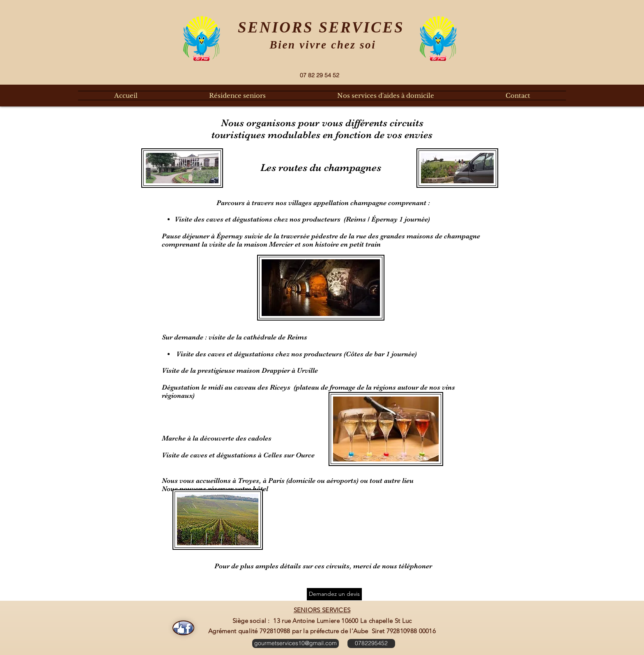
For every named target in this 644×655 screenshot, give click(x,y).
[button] (237, 96)
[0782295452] (371, 643)
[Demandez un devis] (334, 594)
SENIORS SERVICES (322, 610)
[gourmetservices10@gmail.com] (296, 643)
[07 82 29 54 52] (319, 75)
